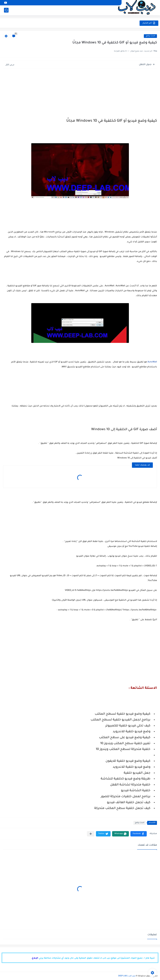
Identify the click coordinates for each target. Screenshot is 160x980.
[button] (139, 834)
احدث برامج (150, 36)
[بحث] (6, 10)
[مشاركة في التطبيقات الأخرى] (91, 834)
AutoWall (152, 362)
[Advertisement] (80, 93)
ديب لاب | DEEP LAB (127, 976)
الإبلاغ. (35, 958)
